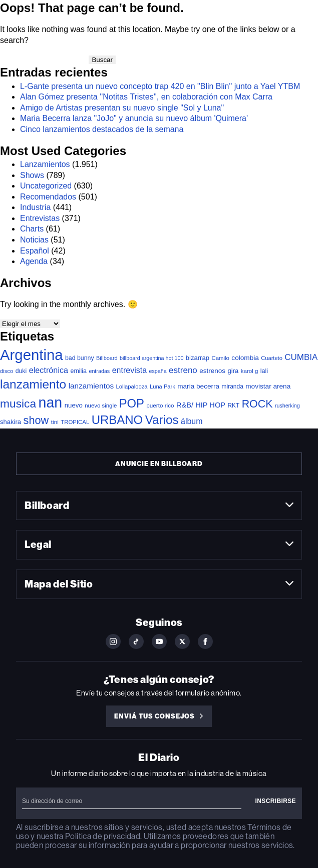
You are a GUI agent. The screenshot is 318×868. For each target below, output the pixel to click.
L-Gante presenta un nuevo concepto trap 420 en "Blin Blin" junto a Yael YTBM (160, 86)
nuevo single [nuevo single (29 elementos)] (101, 405)
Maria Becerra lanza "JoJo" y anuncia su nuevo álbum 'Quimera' (134, 118)
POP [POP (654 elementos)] (132, 403)
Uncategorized (46, 186)
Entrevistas (40, 218)
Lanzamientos (45, 164)
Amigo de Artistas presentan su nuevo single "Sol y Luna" (122, 108)
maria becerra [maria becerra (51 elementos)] (198, 386)
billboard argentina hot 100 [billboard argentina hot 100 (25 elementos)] (151, 358)
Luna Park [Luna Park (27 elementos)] (163, 386)
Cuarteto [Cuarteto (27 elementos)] (272, 358)
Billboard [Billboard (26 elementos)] (107, 358)
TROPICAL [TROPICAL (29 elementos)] (75, 422)
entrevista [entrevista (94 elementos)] (129, 370)
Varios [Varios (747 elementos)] (162, 420)
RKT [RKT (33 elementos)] (234, 405)
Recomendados (48, 197)
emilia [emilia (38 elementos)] (79, 371)
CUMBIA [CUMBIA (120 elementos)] (301, 357)
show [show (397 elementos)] (36, 420)
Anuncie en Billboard (159, 464)
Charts (32, 229)
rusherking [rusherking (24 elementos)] (287, 405)
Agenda (34, 261)
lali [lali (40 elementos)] (264, 371)
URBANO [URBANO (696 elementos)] (117, 420)
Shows (32, 175)
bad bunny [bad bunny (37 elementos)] (80, 358)
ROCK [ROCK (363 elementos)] (257, 404)
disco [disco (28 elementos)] (7, 371)
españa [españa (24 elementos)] (158, 371)
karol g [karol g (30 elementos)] (249, 371)
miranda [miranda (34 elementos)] (233, 386)
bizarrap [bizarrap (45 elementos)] (198, 358)
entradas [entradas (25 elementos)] (99, 371)
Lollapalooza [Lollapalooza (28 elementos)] (132, 386)
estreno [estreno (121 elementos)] (183, 370)
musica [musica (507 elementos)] (18, 403)
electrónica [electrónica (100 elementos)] (49, 370)
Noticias (34, 240)
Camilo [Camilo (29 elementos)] (220, 358)
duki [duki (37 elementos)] (21, 371)
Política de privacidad (103, 836)
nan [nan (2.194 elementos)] (51, 402)
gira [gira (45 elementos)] (233, 371)
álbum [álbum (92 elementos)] (192, 421)
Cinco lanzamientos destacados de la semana (102, 129)
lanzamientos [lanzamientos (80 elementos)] (91, 386)
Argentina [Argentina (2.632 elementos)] (32, 355)
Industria (35, 207)
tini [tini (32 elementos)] (55, 422)
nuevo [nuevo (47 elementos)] (74, 405)
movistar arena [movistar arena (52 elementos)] (268, 386)
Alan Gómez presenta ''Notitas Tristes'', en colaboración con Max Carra (146, 97)
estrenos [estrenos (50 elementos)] (212, 371)
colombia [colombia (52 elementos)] (245, 358)
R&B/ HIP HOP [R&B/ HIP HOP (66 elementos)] (201, 405)
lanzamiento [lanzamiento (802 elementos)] (33, 384)
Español (35, 251)
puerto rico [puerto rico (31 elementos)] (160, 405)
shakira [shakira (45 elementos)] (11, 422)
